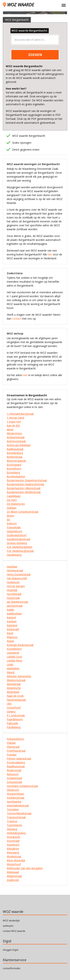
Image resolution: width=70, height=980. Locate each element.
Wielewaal (13, 872)
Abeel (10, 429)
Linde (10, 664)
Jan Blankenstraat (17, 602)
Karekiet (12, 621)
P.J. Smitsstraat (16, 715)
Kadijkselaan (14, 614)
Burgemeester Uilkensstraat (24, 488)
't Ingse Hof (14, 422)
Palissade (12, 723)
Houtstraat (13, 598)
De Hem (12, 500)
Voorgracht (13, 837)
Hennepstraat (15, 570)
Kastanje (12, 625)
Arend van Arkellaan (19, 445)
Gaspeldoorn (14, 531)
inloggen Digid (10, 950)
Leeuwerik (13, 653)
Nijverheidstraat (16, 700)
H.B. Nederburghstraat (20, 551)
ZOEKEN (35, 55)
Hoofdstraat (14, 594)
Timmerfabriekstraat (19, 813)
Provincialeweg (16, 762)
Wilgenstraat (14, 876)
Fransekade (14, 527)
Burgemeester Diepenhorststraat (27, 480)
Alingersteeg (14, 433)
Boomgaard (14, 465)
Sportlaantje (14, 802)
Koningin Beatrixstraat (20, 645)
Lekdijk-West (14, 661)
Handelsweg (14, 555)
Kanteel (11, 617)
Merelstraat (14, 684)
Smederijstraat (16, 798)
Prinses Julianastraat (19, 758)
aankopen (8, 926)
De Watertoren (16, 504)
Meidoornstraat (16, 680)
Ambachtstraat (16, 437)
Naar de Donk (15, 696)
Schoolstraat (14, 782)
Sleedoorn (13, 790)
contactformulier (12, 968)
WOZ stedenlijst (11, 921)
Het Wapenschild (17, 578)
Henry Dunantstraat (19, 574)
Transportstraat (16, 817)
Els (8, 519)
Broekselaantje (16, 476)
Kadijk (10, 610)
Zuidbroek (13, 880)
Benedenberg (15, 453)
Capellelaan (14, 496)
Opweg (11, 711)
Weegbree (13, 849)
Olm (9, 704)
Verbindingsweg (16, 833)
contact (17, 319)
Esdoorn (12, 523)
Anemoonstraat (16, 441)
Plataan (11, 743)
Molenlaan (13, 692)
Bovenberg (13, 472)
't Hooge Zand (15, 418)
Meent (11, 672)
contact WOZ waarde (14, 931)
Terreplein (13, 809)
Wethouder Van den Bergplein (25, 868)
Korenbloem (14, 649)
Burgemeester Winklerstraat (24, 492)
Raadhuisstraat (16, 766)
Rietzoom (13, 774)
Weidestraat (14, 856)
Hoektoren (13, 582)
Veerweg (12, 829)
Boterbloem (14, 469)
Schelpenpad (14, 778)
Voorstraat (13, 841)
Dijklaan (12, 508)
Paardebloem (15, 719)
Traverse (12, 821)
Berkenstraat (15, 457)
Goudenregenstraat (18, 539)
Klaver (10, 641)
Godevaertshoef (17, 535)
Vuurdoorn (13, 845)
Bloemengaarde (16, 461)
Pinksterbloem (15, 739)
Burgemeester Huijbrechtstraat (25, 484)
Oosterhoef (14, 708)
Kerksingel (13, 629)
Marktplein (13, 668)
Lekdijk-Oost (14, 657)
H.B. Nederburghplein (20, 547)
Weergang (13, 852)
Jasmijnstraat (15, 606)
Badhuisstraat (15, 449)
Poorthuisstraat (16, 751)
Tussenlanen (14, 825)
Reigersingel (14, 770)
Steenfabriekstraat (18, 805)
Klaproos (12, 637)
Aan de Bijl (13, 425)
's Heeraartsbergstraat (20, 414)
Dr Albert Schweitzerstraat (23, 512)
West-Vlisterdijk (16, 860)
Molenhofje (14, 688)
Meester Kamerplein (19, 676)
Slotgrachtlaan (15, 794)
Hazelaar (12, 566)
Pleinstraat (13, 747)
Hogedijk (12, 590)
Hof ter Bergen (16, 586)
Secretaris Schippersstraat (22, 786)
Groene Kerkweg (17, 543)
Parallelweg (14, 727)
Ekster (10, 516)
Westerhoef (14, 864)
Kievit (10, 633)
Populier (12, 755)
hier (50, 254)
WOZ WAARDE (18, 5)
